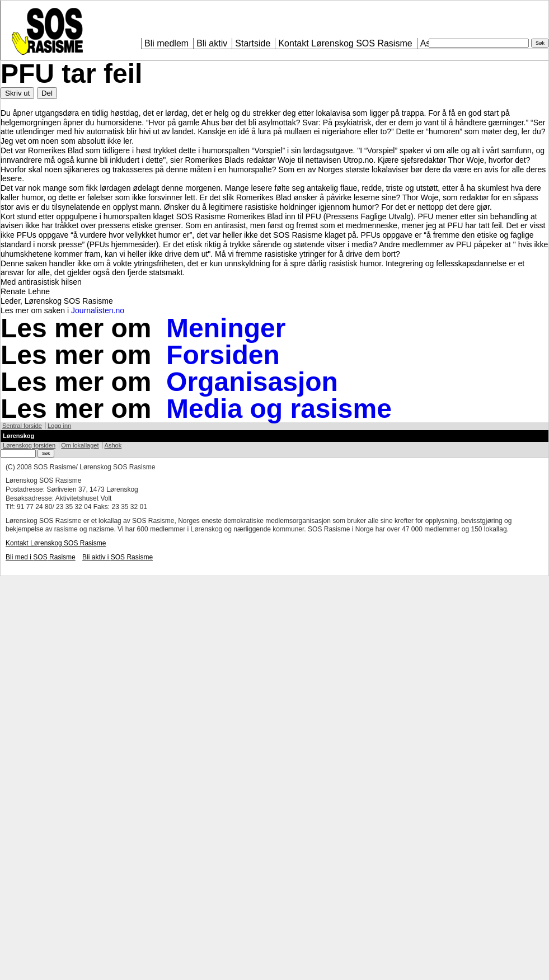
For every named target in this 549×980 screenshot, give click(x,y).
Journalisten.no (98, 310)
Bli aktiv (212, 43)
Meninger (226, 328)
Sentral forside (22, 426)
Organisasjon (252, 382)
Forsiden (223, 355)
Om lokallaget (80, 445)
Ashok (113, 445)
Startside (253, 43)
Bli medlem (166, 43)
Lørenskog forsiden (29, 445)
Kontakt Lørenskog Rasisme (345, 43)
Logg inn (59, 426)
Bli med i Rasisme (41, 557)
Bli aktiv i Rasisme (118, 557)
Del (47, 93)
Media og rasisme (279, 409)
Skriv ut (17, 93)
